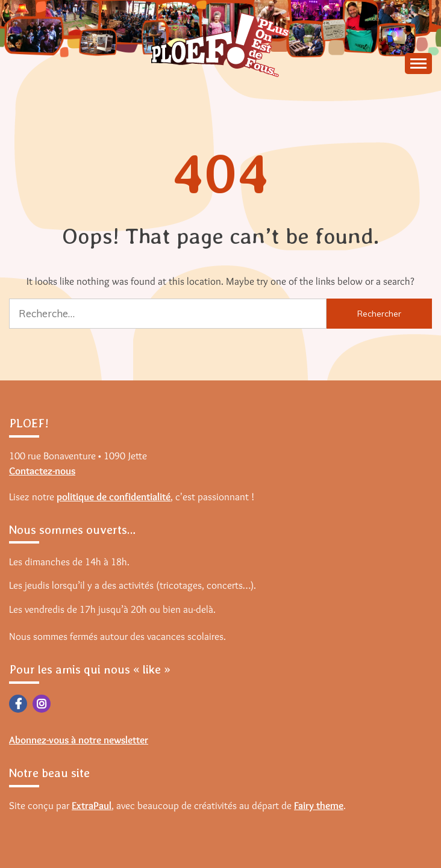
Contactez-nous (42, 471)
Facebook (18, 704)
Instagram (42, 704)
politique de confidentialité (114, 497)
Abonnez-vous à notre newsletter (79, 740)
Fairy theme (319, 805)
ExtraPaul (92, 805)
